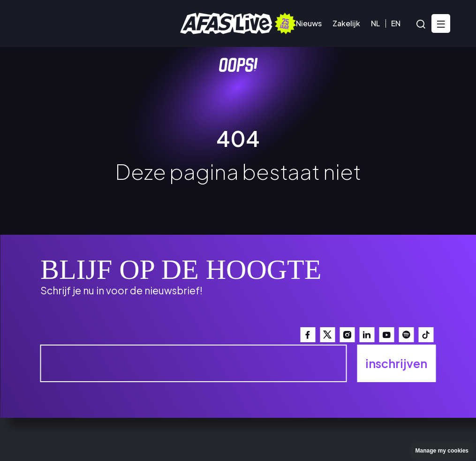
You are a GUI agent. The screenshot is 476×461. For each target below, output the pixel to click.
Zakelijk (346, 23)
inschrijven (396, 363)
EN (396, 23)
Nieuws (309, 23)
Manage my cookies (442, 451)
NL (375, 23)
